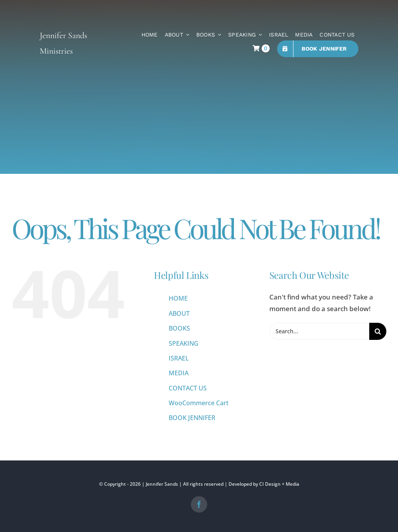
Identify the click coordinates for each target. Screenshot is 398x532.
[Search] (378, 331)
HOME (178, 298)
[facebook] (199, 504)
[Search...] (319, 331)
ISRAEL (179, 358)
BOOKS (179, 328)
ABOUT (179, 313)
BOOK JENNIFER (192, 418)
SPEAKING (184, 343)
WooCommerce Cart (199, 403)
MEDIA (179, 373)
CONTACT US (188, 388)
